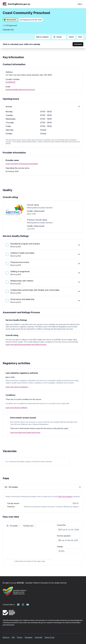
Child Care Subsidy (65, 496)
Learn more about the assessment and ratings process (26, 344)
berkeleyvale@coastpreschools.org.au (20, 89)
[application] (29, 546)
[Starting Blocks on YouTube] (27, 605)
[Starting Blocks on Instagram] (23, 605)
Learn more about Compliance (17, 387)
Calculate (78, 44)
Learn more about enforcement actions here (25, 432)
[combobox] (13, 526)
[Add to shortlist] (64, 37)
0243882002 (10, 82)
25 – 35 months (43, 487)
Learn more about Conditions (16, 408)
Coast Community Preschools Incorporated (22, 164)
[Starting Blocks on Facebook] (18, 605)
